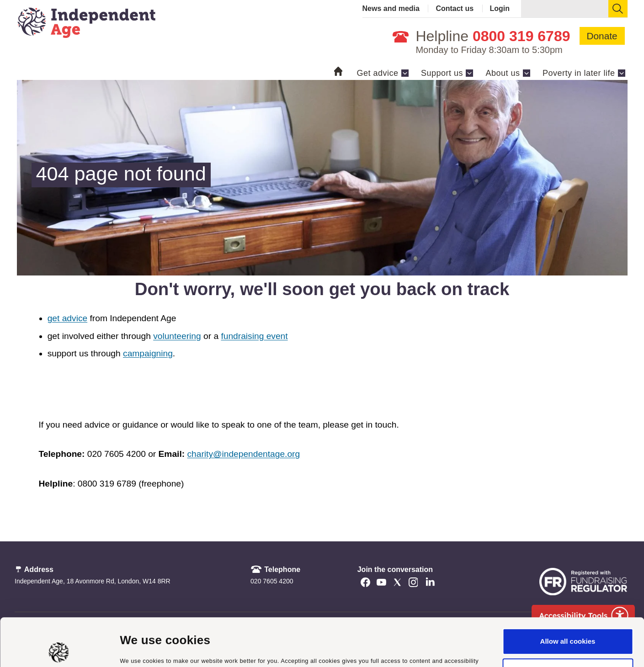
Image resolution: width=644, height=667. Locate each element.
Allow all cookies (568, 594)
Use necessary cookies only (568, 623)
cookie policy (382, 624)
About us (503, 73)
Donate (602, 36)
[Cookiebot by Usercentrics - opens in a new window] (59, 649)
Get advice (377, 73)
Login (500, 8)
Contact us (455, 8)
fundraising (242, 336)
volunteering (177, 336)
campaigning (148, 353)
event (276, 336)
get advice (67, 318)
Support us (442, 73)
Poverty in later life (579, 73)
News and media (391, 8)
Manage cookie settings (159, 649)
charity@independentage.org (243, 454)
